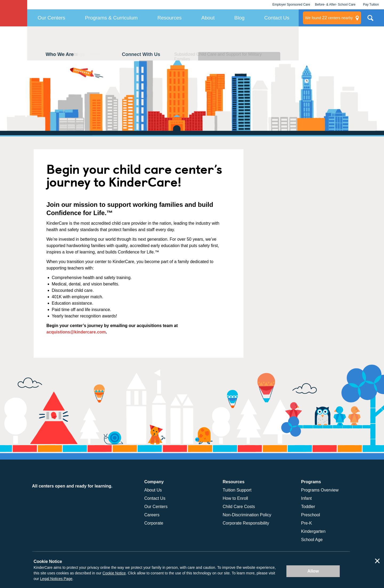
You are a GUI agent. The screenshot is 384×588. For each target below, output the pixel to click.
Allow (313, 571)
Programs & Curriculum (111, 18)
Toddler (308, 507)
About (208, 18)
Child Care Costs (239, 507)
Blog (239, 18)
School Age (312, 540)
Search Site (370, 20)
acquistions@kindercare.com (76, 332)
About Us (153, 490)
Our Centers (51, 18)
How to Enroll (235, 498)
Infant (306, 498)
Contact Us (277, 18)
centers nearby (329, 18)
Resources (169, 18)
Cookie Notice (114, 573)
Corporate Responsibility (246, 523)
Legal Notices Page (56, 579)
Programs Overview (320, 490)
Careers (152, 515)
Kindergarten (313, 531)
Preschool (311, 515)
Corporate (154, 523)
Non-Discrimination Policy (247, 515)
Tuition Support (237, 490)
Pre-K (307, 523)
